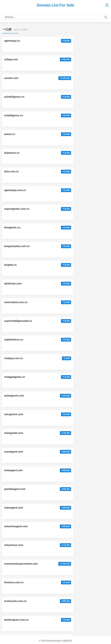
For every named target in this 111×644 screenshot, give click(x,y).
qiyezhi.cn (65, 578)
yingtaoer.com (13, 578)
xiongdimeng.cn (14, 597)
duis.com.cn (67, 97)
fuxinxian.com (13, 340)
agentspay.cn (13, 41)
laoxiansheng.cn (69, 429)
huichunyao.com (69, 522)
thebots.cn (11, 373)
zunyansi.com (13, 503)
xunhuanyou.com (15, 522)
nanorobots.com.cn (16, 171)
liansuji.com (67, 541)
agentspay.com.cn (16, 115)
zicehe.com (66, 503)
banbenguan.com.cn (72, 321)
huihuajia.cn (67, 466)
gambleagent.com (15, 265)
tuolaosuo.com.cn (15, 466)
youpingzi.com (13, 541)
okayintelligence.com (72, 373)
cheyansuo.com (69, 284)
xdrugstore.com (14, 228)
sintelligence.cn (14, 78)
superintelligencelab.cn (73, 171)
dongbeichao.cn (14, 391)
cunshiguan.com (69, 559)
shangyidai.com (69, 228)
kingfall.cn (11, 153)
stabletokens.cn (14, 190)
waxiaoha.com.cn (70, 410)
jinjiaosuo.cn (12, 97)
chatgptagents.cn (15, 209)
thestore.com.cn (69, 302)
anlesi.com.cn (68, 485)
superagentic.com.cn (72, 115)
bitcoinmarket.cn (15, 485)
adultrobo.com (68, 153)
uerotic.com (12, 59)
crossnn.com (67, 447)
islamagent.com (69, 265)
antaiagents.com (69, 209)
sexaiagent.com (14, 246)
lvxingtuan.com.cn (16, 559)
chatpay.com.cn (69, 190)
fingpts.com (67, 340)
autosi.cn (65, 78)
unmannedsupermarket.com (21, 302)
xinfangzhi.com (69, 615)
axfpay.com (66, 41)
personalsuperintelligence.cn (22, 447)
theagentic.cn (13, 134)
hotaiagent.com (69, 246)
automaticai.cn (68, 391)
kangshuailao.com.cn (72, 134)
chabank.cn (12, 410)
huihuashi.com (14, 615)
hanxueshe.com (69, 597)
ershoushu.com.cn (16, 321)
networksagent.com (16, 284)
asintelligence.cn (70, 59)
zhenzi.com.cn (13, 429)
